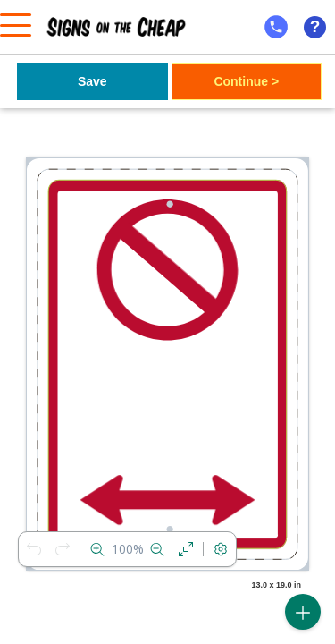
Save (92, 81)
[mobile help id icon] (276, 27)
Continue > (246, 81)
